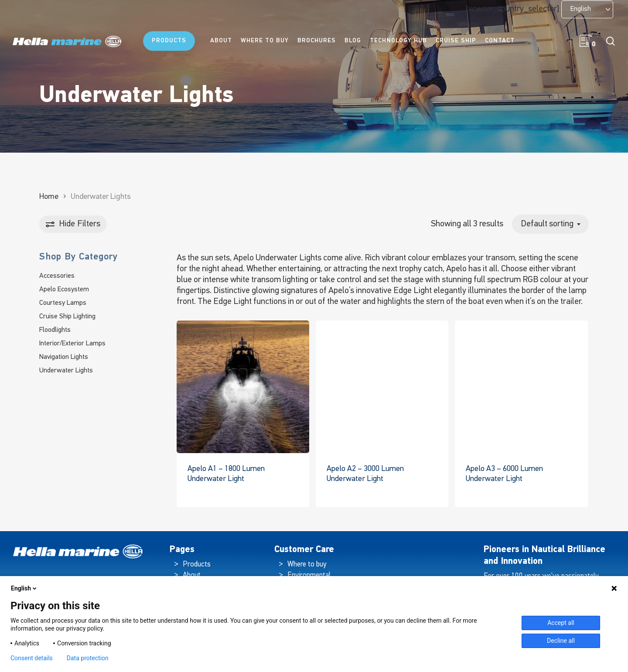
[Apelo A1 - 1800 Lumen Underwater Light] (243, 387)
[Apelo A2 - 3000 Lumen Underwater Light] (382, 387)
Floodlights (55, 330)
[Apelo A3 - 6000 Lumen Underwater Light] (521, 387)
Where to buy (307, 565)
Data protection (88, 658)
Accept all (561, 623)
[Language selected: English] (587, 9)
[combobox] (550, 224)
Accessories (57, 276)
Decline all (561, 641)
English (24, 588)
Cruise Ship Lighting (67, 317)
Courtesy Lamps (63, 303)
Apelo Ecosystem (64, 290)
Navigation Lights (64, 357)
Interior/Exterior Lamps (72, 344)
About (192, 575)
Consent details (32, 658)
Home (49, 197)
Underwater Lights (66, 371)
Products (197, 565)
